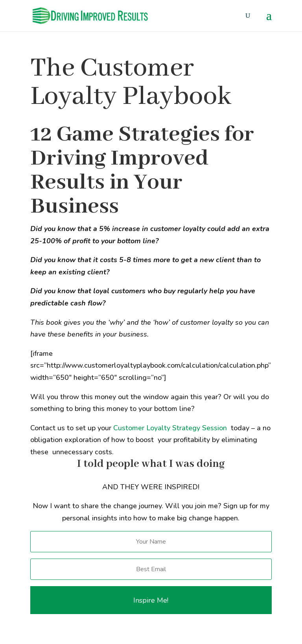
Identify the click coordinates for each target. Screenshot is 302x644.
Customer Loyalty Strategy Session (170, 428)
